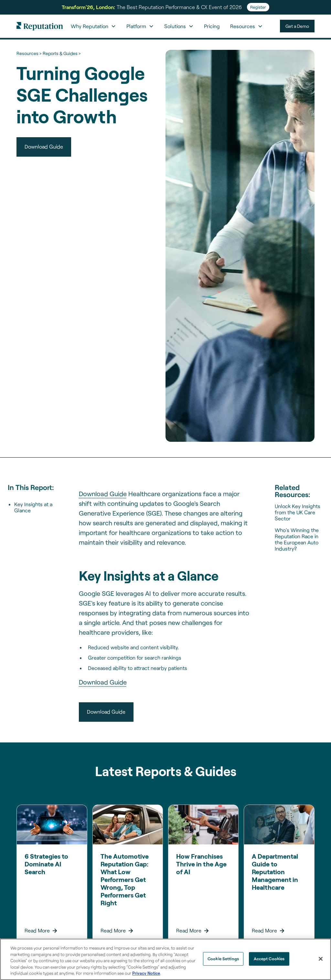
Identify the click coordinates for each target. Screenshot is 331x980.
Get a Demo (297, 26)
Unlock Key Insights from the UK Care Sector (298, 512)
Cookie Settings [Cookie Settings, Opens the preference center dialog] (223, 959)
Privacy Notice (146, 973)
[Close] (321, 959)
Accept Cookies (269, 959)
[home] (40, 26)
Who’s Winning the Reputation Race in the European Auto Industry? (297, 539)
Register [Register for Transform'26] (258, 7)
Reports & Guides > (62, 53)
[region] (165, 959)
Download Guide (103, 494)
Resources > (29, 53)
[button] (93, 26)
